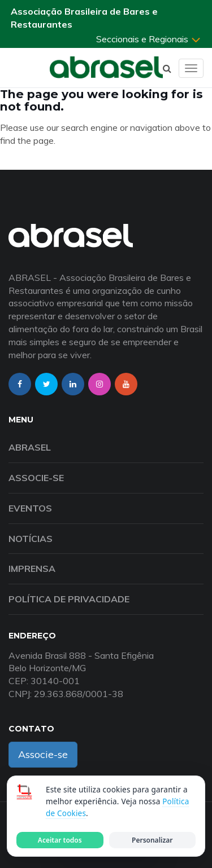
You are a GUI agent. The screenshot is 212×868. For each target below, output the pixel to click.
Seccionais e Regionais (149, 39)
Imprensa (32, 569)
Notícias (31, 539)
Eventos (30, 508)
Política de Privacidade (69, 599)
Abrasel (30, 447)
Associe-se (36, 478)
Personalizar (152, 840)
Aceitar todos (60, 840)
